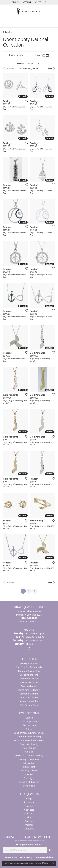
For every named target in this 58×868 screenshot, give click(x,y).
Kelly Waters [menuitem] (29, 763)
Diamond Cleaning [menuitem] (29, 694)
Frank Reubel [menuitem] (29, 748)
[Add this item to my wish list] (26, 101)
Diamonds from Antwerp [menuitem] (29, 737)
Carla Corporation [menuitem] (29, 721)
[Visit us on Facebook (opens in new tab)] (29, 649)
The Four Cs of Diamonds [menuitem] (29, 667)
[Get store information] (29, 622)
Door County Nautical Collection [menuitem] (29, 740)
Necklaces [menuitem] (29, 810)
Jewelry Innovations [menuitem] (29, 759)
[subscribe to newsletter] (51, 850)
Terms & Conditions (44, 857)
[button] (15, 2)
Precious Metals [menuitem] (29, 686)
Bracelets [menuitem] (29, 814)
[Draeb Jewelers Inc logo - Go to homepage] (29, 12)
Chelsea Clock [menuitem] (29, 725)
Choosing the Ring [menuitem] (29, 675)
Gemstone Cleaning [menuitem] (29, 697)
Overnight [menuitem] (29, 778)
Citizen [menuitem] (29, 729)
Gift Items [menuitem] (29, 829)
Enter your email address (29, 844)
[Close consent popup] (53, 863)
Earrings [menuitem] (29, 806)
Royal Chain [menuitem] (29, 786)
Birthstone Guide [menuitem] (29, 679)
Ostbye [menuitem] (29, 774)
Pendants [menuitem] (29, 802)
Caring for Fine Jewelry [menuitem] (29, 690)
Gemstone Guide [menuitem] (29, 682)
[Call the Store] (29, 618)
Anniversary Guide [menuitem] (29, 701)
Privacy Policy (26, 857)
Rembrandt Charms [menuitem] (29, 782)
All (35, 591)
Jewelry (8, 32)
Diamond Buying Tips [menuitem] (29, 671)
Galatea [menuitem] (29, 752)
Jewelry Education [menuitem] (29, 663)
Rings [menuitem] (29, 798)
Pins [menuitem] (29, 817)
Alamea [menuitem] (29, 718)
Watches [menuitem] (29, 825)
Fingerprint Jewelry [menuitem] (29, 744)
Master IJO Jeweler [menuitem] (29, 771)
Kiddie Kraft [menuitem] (29, 767)
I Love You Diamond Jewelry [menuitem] (29, 755)
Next (50, 69)
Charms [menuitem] (29, 821)
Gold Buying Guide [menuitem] (29, 705)
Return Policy (11, 857)
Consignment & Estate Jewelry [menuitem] (29, 733)
